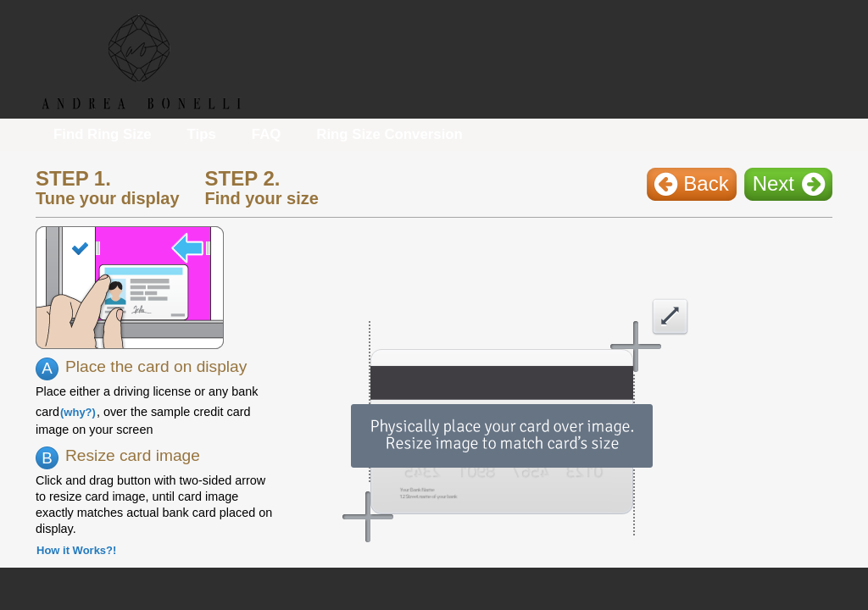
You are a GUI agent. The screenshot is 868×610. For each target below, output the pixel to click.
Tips (202, 134)
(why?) (78, 412)
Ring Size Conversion (389, 134)
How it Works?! (76, 550)
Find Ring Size (103, 134)
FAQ (267, 134)
